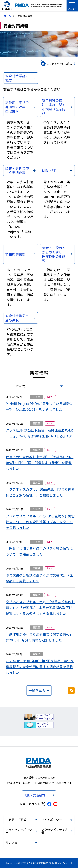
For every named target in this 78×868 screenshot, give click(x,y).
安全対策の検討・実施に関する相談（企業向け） (54, 107)
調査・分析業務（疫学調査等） (17, 170)
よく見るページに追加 (59, 64)
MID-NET (49, 170)
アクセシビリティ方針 (55, 831)
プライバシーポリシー (19, 831)
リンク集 (11, 842)
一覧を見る (37, 690)
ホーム (7, 16)
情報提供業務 (15, 254)
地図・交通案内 (35, 795)
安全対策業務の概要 (17, 78)
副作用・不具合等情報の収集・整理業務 (17, 107)
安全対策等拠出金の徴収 (17, 318)
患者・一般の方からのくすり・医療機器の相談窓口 (54, 254)
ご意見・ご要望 (16, 820)
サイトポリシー (52, 820)
